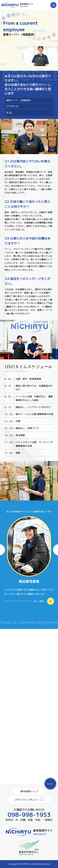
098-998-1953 (29, 815)
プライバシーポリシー (27, 800)
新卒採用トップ (29, 791)
